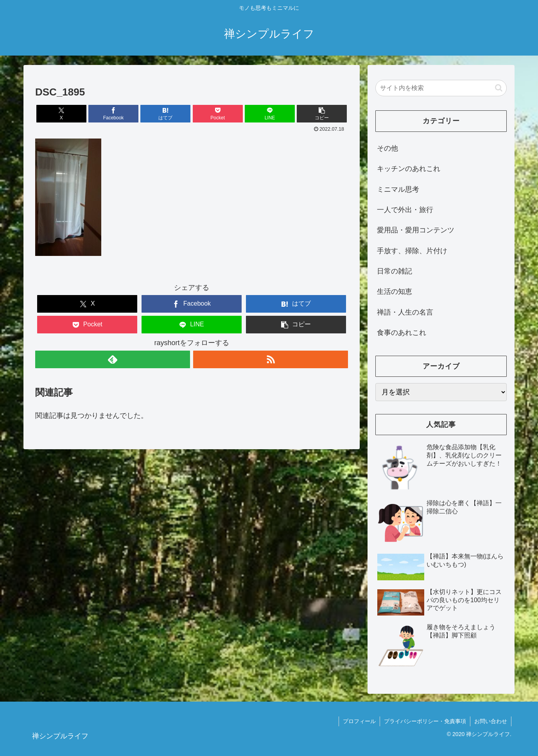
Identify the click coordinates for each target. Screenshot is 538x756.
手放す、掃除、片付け (412, 251)
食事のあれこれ (402, 333)
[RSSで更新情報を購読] (271, 359)
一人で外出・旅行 (405, 210)
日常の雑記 (395, 271)
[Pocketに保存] (218, 114)
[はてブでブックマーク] (165, 114)
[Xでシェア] (61, 114)
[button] (322, 114)
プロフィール (359, 721)
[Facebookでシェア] (113, 114)
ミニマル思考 (398, 189)
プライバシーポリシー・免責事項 (425, 721)
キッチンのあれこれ (409, 169)
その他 (387, 148)
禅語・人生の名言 (405, 312)
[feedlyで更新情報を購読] (113, 359)
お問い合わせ (491, 721)
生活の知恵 (395, 292)
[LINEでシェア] (270, 114)
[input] (441, 88)
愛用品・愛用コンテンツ (416, 230)
